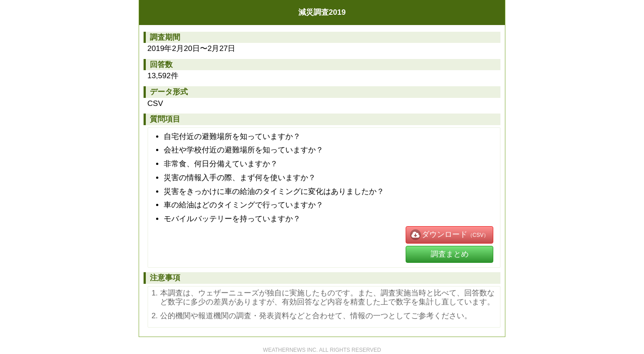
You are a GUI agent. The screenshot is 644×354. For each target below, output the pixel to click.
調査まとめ (450, 254)
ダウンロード (439, 235)
